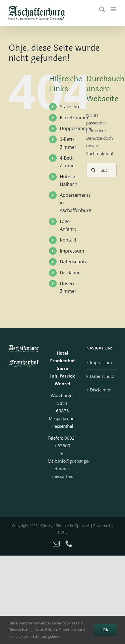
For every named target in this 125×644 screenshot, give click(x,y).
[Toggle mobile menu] (114, 9)
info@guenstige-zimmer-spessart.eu (70, 469)
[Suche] (93, 170)
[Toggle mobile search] (102, 9)
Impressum (72, 251)
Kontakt (68, 240)
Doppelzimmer (76, 128)
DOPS (63, 532)
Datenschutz (73, 262)
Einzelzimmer (74, 118)
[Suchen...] (101, 170)
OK (105, 630)
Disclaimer (71, 273)
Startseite (70, 107)
